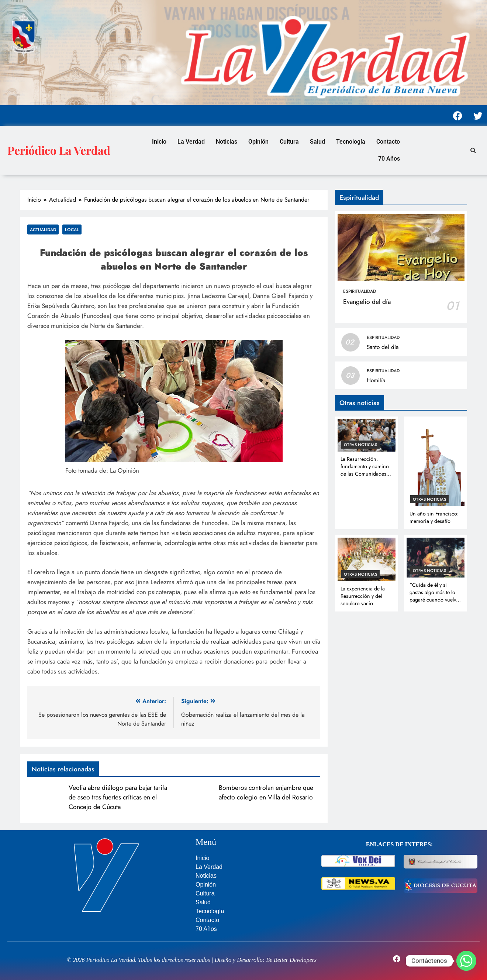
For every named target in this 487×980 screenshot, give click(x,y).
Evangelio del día (367, 302)
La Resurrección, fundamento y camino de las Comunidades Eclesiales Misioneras (365, 470)
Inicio (159, 142)
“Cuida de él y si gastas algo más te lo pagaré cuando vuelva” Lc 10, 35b (435, 596)
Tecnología (351, 142)
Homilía (376, 380)
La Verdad (191, 142)
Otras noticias (360, 445)
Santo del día (383, 347)
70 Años (389, 159)
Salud (317, 142)
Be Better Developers (291, 960)
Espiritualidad (360, 291)
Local (72, 229)
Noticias (227, 142)
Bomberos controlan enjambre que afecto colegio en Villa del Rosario (266, 792)
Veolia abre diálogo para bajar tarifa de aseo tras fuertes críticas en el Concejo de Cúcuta (118, 797)
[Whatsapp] (466, 961)
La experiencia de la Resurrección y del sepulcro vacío (363, 596)
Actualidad (43, 229)
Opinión (258, 142)
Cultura (289, 142)
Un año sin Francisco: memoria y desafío (434, 517)
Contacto (388, 142)
